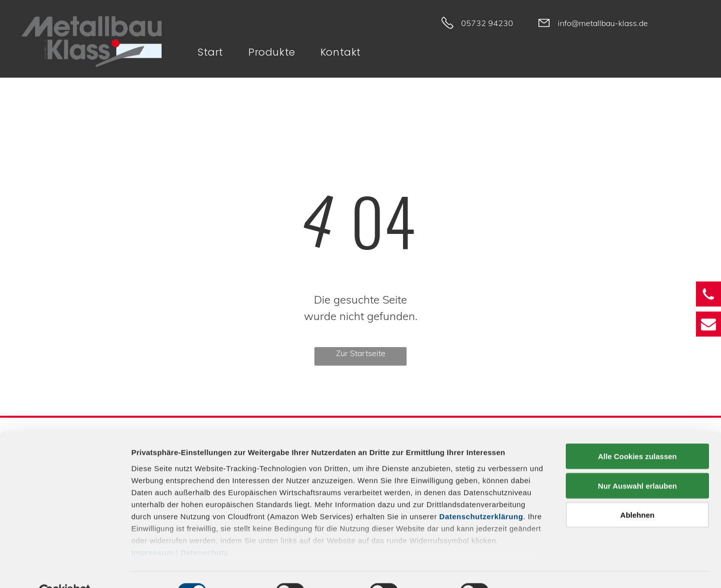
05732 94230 (487, 23)
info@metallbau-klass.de (603, 23)
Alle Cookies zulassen (637, 433)
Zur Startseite (361, 353)
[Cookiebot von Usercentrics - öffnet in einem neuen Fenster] (65, 568)
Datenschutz (204, 529)
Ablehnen (637, 492)
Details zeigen (532, 568)
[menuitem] (216, 52)
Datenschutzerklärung (481, 493)
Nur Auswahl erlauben (637, 463)
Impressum (152, 529)
